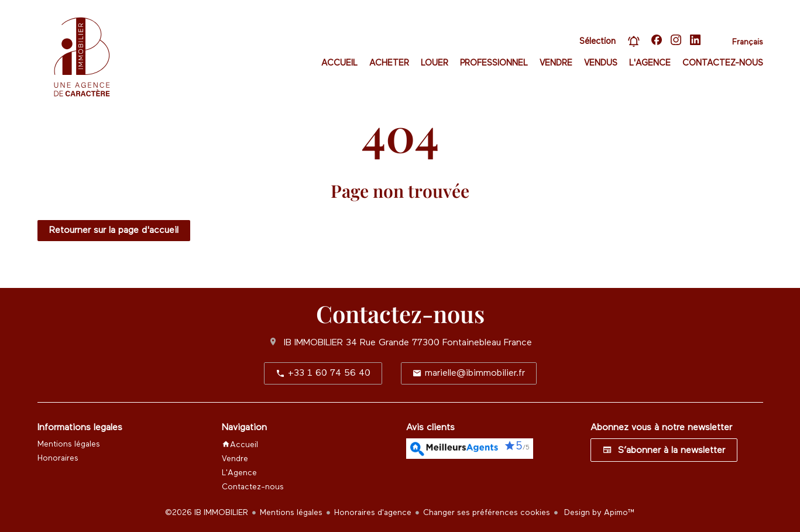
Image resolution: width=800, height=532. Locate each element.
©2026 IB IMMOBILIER (207, 513)
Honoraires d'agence (373, 513)
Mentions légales (291, 513)
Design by (598, 513)
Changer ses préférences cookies (487, 513)
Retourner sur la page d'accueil (114, 231)
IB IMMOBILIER (313, 343)
